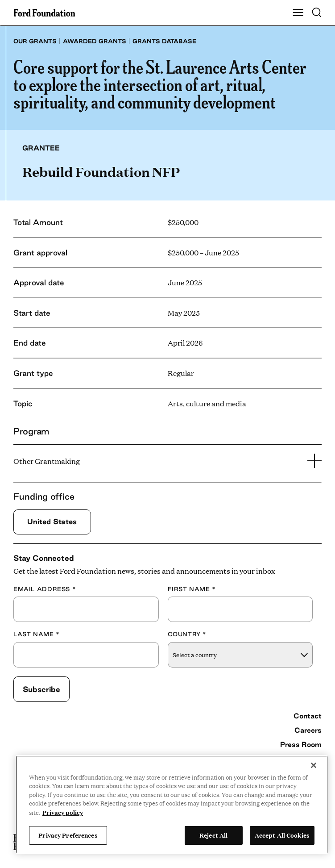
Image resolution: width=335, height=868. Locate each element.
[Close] (314, 765)
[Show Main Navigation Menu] (298, 13)
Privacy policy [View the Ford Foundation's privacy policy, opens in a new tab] (63, 812)
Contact (308, 716)
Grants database (164, 41)
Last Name (37, 634)
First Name (192, 589)
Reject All (213, 835)
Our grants (35, 41)
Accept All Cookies (282, 835)
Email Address (45, 589)
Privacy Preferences (68, 835)
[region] (172, 805)
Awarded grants (95, 41)
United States (52, 522)
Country (187, 634)
